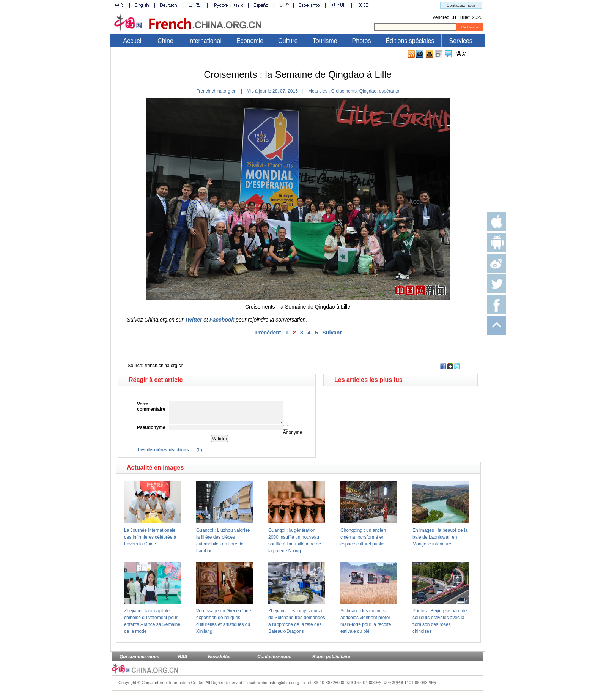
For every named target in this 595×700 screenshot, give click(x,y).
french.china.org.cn (164, 366)
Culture (288, 41)
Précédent (268, 333)
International (205, 41)
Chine (165, 41)
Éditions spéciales (410, 41)
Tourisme (325, 41)
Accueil (133, 41)
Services (460, 41)
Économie (250, 41)
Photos (362, 41)
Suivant (332, 333)
